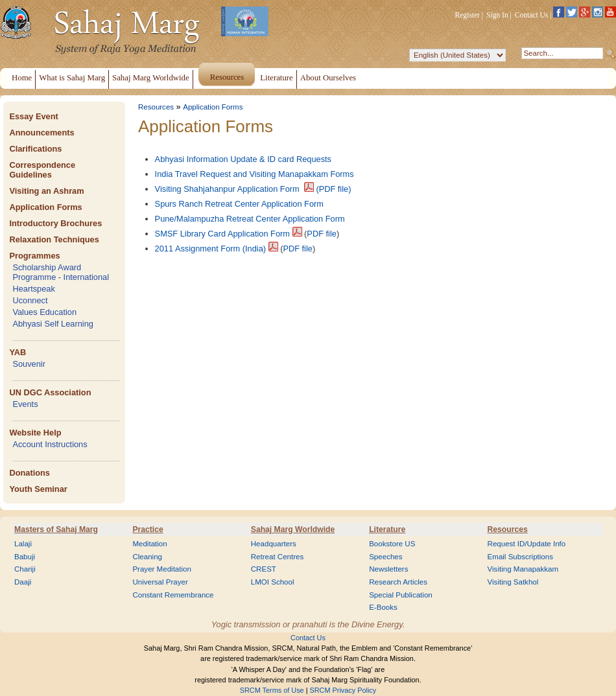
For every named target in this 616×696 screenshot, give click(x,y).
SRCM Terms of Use (272, 690)
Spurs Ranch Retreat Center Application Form (239, 204)
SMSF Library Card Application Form (222, 234)
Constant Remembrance (173, 595)
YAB (18, 352)
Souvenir (29, 364)
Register (468, 15)
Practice (148, 529)
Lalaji (23, 544)
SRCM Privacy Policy (343, 690)
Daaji (23, 582)
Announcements (41, 133)
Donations (30, 473)
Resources (156, 107)
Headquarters (274, 544)
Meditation (149, 544)
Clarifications (35, 149)
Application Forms (45, 207)
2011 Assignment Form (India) (210, 249)
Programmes (34, 256)
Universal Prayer (160, 582)
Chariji (25, 569)
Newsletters (388, 569)
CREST (264, 569)
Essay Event (33, 116)
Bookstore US (392, 544)
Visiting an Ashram (46, 191)
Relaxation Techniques (54, 239)
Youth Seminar (38, 489)
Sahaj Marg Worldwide (293, 529)
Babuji (25, 557)
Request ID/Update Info (527, 544)
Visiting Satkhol (513, 582)
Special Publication (401, 595)
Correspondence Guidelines (42, 170)
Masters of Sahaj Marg (56, 529)
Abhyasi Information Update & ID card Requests (243, 159)
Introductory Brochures (55, 223)
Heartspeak (33, 289)
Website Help (35, 433)
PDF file (322, 234)
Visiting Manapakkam (523, 569)
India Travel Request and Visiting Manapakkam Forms (255, 174)
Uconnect (30, 300)
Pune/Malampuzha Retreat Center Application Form (250, 219)
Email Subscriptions (520, 557)
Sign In (497, 15)
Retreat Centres (278, 557)
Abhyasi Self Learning (53, 324)
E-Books (383, 607)
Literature (387, 529)
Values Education (44, 312)
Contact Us (532, 15)
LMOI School (273, 582)
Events (25, 404)
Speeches (385, 557)
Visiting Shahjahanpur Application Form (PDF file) (253, 189)
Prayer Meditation (162, 569)
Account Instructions (50, 444)
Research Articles (398, 582)
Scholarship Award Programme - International (61, 272)
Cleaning (147, 557)
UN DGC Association (50, 392)
